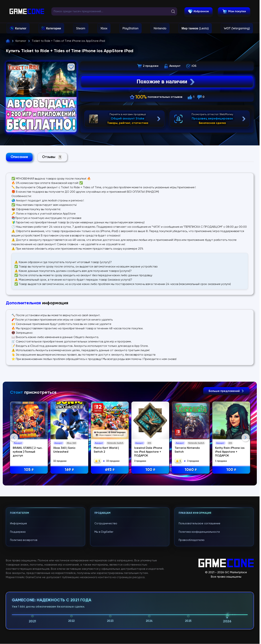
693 (110, 470)
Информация (18, 524)
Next (246, 437)
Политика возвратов (24, 540)
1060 (191, 470)
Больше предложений (226, 391)
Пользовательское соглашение (199, 524)
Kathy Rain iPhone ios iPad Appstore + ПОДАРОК (230, 452)
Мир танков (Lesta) (195, 28)
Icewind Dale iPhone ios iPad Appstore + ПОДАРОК (148, 452)
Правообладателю (192, 540)
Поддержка (18, 532)
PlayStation (130, 28)
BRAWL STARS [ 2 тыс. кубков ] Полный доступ (28, 452)
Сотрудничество (106, 524)
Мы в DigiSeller (104, 532)
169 (69, 470)
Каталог (21, 28)
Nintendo (160, 28)
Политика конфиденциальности (199, 532)
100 (150, 470)
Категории (53, 28)
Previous (14, 437)
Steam (81, 28)
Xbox (104, 28)
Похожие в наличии (166, 82)
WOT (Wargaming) (237, 28)
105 (29, 470)
